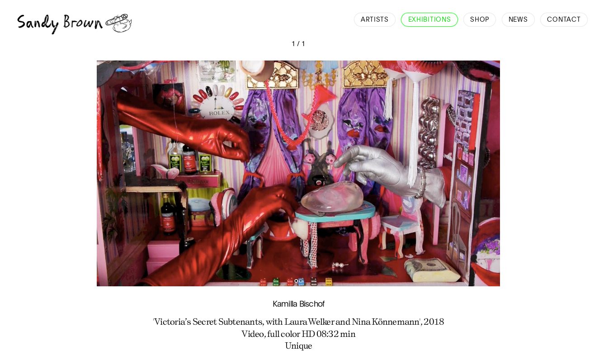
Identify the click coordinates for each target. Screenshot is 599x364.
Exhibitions (430, 20)
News (518, 20)
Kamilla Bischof (299, 304)
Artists (375, 20)
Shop (480, 20)
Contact (564, 20)
